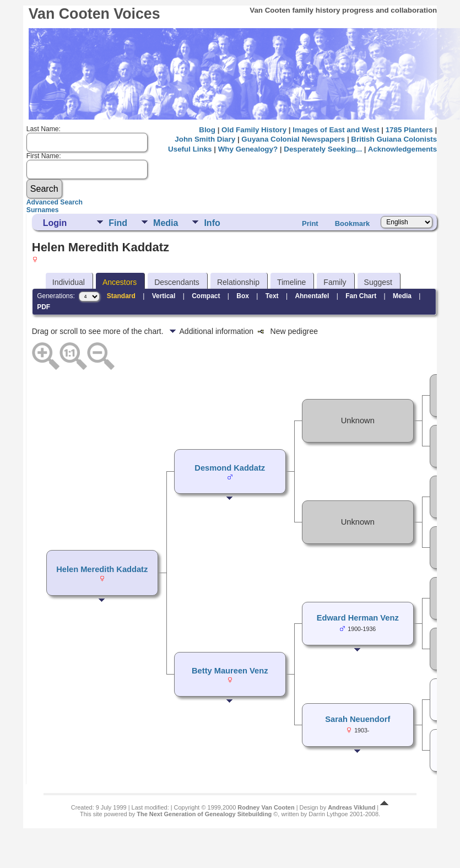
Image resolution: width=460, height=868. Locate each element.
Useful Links (190, 149)
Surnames (43, 210)
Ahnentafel (312, 296)
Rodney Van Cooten (266, 807)
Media (166, 223)
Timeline (291, 282)
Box (243, 296)
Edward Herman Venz (358, 618)
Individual (69, 282)
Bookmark (353, 223)
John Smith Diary (205, 139)
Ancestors (120, 282)
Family (335, 282)
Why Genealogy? (248, 149)
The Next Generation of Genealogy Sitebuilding (204, 814)
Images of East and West (336, 130)
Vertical (164, 296)
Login (55, 223)
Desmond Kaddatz (230, 468)
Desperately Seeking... (323, 149)
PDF (44, 307)
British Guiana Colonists (394, 139)
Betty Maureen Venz (230, 671)
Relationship (238, 282)
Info (212, 223)
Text (272, 296)
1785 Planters (409, 130)
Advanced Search (55, 202)
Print (310, 223)
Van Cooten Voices (94, 14)
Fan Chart (361, 296)
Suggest (378, 282)
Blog (207, 130)
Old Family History (254, 130)
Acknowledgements (402, 149)
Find (118, 223)
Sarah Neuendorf (358, 719)
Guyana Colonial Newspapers (293, 139)
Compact (206, 296)
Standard (121, 296)
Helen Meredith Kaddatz (102, 569)
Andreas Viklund (351, 807)
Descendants (177, 282)
